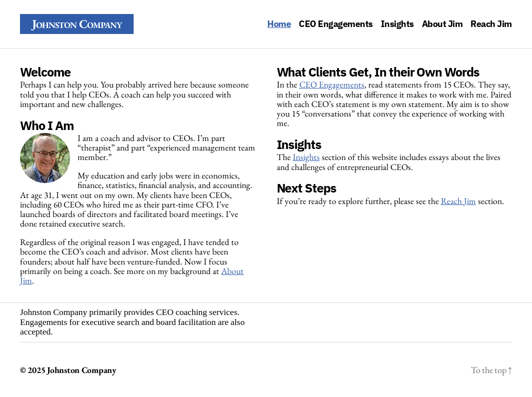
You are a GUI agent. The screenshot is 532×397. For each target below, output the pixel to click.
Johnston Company (77, 24)
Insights (397, 24)
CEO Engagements (336, 24)
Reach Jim (491, 24)
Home (279, 24)
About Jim (442, 24)
